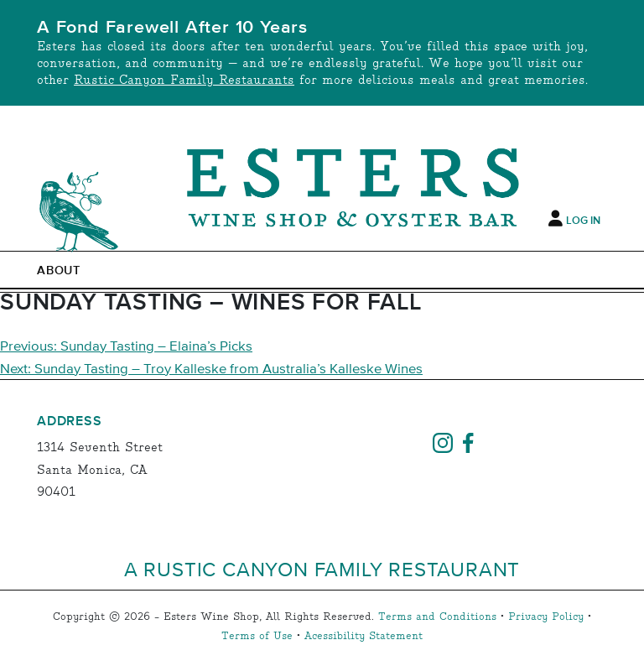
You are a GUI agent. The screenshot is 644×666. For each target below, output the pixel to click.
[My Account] (556, 219)
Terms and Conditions (437, 617)
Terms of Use (257, 636)
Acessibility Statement (364, 636)
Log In (583, 221)
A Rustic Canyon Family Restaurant (322, 569)
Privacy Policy (546, 617)
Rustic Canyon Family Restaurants (184, 80)
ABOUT (59, 271)
